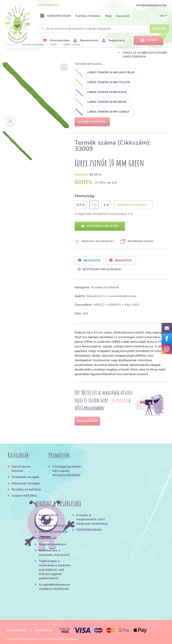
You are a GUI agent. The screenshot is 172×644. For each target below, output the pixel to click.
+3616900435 (48, 5)
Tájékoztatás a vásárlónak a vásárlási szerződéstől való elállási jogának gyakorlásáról (55, 570)
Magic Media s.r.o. (33, 639)
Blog (108, 16)
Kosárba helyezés (100, 226)
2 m (106, 205)
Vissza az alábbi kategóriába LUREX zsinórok (145, 55)
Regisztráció (113, 41)
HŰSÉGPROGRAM (55, 16)
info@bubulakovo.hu (151, 5)
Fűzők (53, 45)
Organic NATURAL (24, 496)
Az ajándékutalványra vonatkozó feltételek (54, 587)
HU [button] (162, 16)
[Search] (103, 29)
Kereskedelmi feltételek (48, 517)
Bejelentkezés (86, 41)
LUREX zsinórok (72, 45)
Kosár (149, 40)
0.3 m (81, 205)
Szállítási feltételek (88, 16)
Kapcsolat (123, 16)
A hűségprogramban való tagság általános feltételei (67, 471)
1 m (94, 205)
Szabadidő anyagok (25, 477)
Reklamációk (48, 538)
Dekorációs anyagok (26, 483)
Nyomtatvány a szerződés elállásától (54, 553)
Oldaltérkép (16, 630)
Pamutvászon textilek (21, 469)
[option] (36, 95)
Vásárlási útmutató (53, 526)
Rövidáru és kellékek (33, 45)
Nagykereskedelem (52, 544)
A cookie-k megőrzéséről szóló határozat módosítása (92, 520)
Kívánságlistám (56, 41)
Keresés (159, 29)
